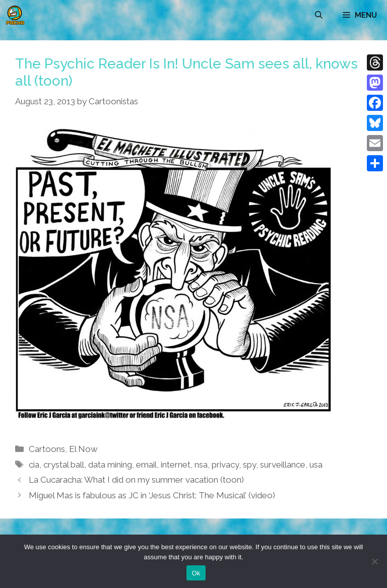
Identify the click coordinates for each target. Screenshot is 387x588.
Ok (196, 573)
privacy (225, 465)
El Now (83, 449)
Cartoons (47, 449)
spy (249, 465)
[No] (374, 561)
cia (34, 465)
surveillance (283, 465)
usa (316, 465)
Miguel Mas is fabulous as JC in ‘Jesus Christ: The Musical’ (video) (152, 495)
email (146, 465)
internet (176, 465)
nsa (201, 465)
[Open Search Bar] (319, 15)
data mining (110, 465)
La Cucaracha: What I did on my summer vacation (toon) (136, 480)
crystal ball (64, 465)
